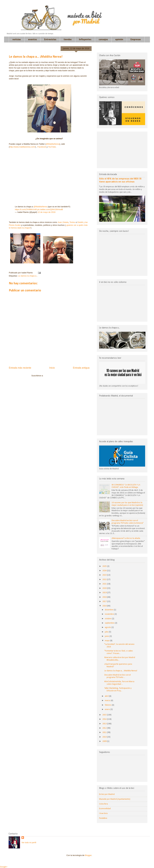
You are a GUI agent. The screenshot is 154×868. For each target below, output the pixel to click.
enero (108, 709)
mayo (107, 641)
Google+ (4, 867)
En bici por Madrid (107, 794)
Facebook (42, 147)
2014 (105, 719)
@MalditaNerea (53, 144)
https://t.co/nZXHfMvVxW (26, 209)
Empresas (136, 40)
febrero (108, 705)
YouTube (52, 147)
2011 (105, 732)
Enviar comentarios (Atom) (55, 376)
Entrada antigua (81, 368)
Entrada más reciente (20, 368)
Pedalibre (103, 818)
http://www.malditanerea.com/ (22, 147)
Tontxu (73, 222)
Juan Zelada (63, 222)
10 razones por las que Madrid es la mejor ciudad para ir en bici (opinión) (127, 504)
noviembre (110, 614)
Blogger (88, 855)
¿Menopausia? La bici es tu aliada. (126, 538)
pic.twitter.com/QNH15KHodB (50, 209)
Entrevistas (50, 40)
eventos (32, 40)
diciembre (109, 610)
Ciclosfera (103, 804)
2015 (105, 715)
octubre (108, 619)
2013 (105, 724)
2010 (105, 737)
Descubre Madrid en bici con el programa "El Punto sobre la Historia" (128, 522)
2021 (105, 584)
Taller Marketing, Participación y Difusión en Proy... (118, 689)
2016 (105, 606)
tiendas (68, 40)
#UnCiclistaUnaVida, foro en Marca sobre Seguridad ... (119, 683)
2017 (105, 602)
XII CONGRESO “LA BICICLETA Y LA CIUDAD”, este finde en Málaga (126, 486)
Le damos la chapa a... (28, 276)
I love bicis (103, 813)
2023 (105, 575)
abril (107, 696)
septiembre (110, 623)
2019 (105, 593)
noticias (17, 40)
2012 (105, 728)
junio (107, 636)
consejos (103, 40)
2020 (105, 588)
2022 (105, 580)
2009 (105, 741)
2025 (105, 566)
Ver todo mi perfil (29, 842)
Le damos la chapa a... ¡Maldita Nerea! (121, 671)
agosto (108, 627)
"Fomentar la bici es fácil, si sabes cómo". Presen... (119, 652)
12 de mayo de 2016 (47, 212)
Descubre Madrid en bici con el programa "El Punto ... (118, 676)
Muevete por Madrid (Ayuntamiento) (115, 799)
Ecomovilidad (105, 809)
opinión (119, 40)
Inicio (52, 368)
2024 (105, 571)
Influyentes (85, 40)
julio (107, 632)
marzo (108, 701)
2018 (105, 597)
